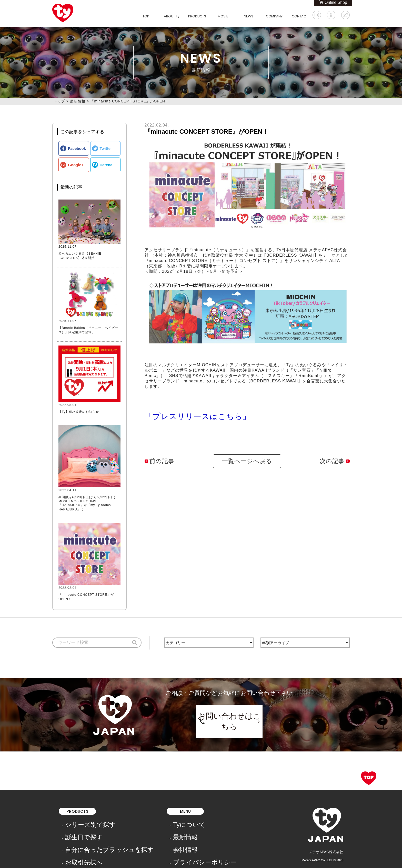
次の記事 (336, 453)
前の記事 (158, 453)
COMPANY (274, 16)
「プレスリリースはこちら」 (173, 412)
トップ (59, 101)
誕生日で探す (76, 825)
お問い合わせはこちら (229, 712)
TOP (146, 16)
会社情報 (142, 833)
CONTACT (300, 16)
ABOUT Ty (172, 16)
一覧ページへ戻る (247, 453)
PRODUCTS (197, 16)
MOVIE (223, 16)
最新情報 (78, 101)
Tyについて (144, 818)
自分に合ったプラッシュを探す (90, 833)
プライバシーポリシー (153, 840)
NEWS (249, 16)
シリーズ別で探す (79, 818)
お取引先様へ (76, 840)
